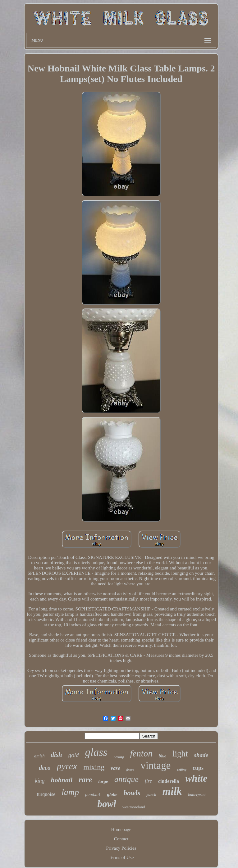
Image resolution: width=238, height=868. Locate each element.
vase (115, 768)
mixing (94, 767)
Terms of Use (121, 857)
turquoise (46, 794)
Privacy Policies (121, 848)
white (196, 778)
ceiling (182, 770)
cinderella (169, 781)
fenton (141, 753)
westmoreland (134, 807)
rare (85, 780)
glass (96, 752)
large (103, 781)
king (40, 781)
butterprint (197, 795)
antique (126, 779)
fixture (130, 770)
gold (74, 755)
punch (151, 795)
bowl (107, 804)
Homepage (121, 829)
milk (172, 791)
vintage (156, 765)
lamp (70, 792)
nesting (119, 757)
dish (56, 755)
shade (201, 755)
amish (39, 756)
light (180, 754)
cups (198, 768)
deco (45, 768)
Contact (121, 839)
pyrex (67, 766)
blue (162, 756)
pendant (93, 795)
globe (112, 794)
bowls (132, 793)
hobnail (62, 780)
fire (148, 781)
